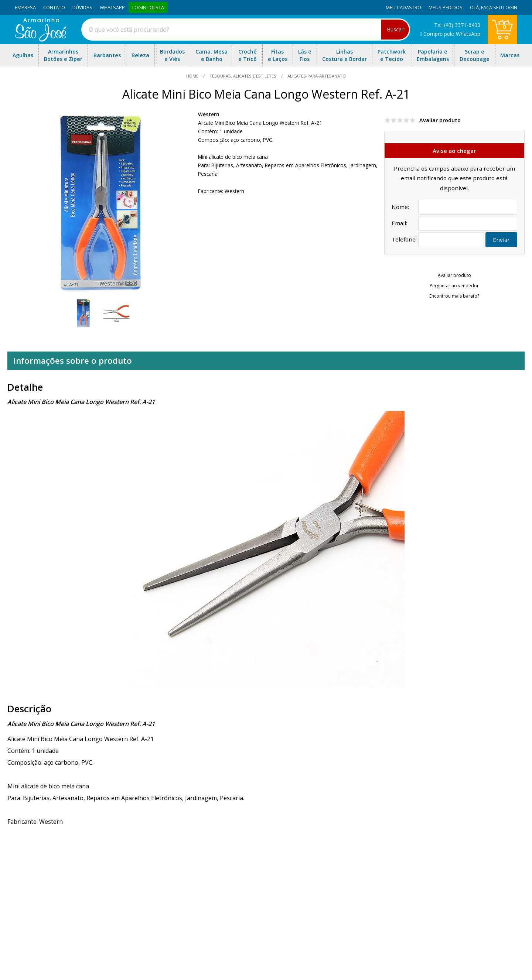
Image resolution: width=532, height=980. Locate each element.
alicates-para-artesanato (316, 76)
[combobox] (246, 30)
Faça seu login (499, 7)
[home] (40, 40)
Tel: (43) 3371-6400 (457, 25)
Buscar (395, 29)
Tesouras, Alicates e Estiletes (243, 76)
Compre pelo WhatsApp (450, 34)
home (193, 76)
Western (209, 114)
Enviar (501, 240)
